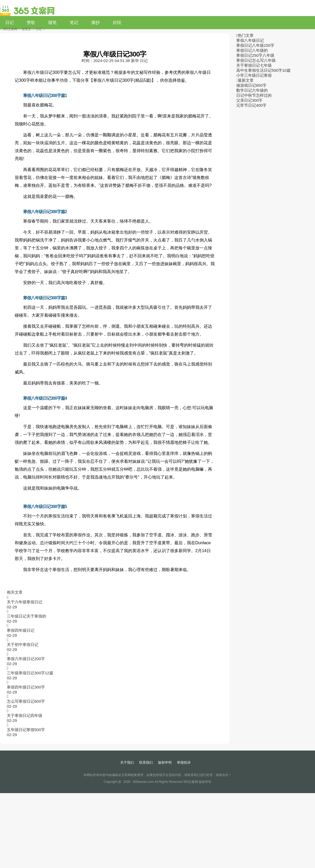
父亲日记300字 (249, 100)
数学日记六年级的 (252, 90)
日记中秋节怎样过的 (254, 95)
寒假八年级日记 (250, 40)
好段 (117, 22)
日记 (9, 22)
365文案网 (10, 29)
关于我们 (127, 762)
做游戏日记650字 (251, 85)
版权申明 (165, 762)
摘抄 (96, 22)
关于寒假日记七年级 (254, 65)
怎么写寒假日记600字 (26, 701)
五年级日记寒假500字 (26, 730)
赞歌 (31, 22)
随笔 (52, 22)
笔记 (74, 22)
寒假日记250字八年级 (255, 55)
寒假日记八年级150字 (255, 45)
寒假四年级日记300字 (26, 687)
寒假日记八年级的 (252, 50)
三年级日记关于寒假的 (27, 616)
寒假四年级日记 (21, 630)
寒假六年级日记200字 (26, 659)
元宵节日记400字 (251, 105)
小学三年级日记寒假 (254, 75)
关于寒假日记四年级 (25, 715)
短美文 (27, 29)
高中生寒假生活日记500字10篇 (263, 70)
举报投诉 (184, 762)
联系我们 (146, 762)
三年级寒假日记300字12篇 (30, 673)
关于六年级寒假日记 (25, 602)
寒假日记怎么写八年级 (256, 60)
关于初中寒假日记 (23, 644)
